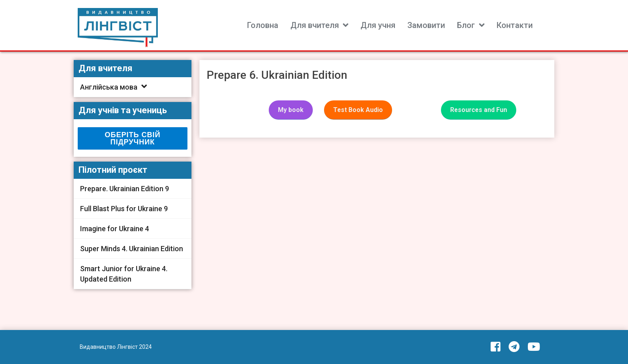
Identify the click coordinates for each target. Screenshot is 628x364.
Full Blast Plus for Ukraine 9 (124, 209)
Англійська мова (109, 87)
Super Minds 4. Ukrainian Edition (132, 249)
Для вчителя (315, 25)
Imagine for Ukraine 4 (115, 229)
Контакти (515, 25)
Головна (263, 25)
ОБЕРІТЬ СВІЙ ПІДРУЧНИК (133, 138)
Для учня (378, 25)
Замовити (426, 25)
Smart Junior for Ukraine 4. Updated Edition (124, 274)
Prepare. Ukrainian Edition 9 (125, 189)
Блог (466, 25)
